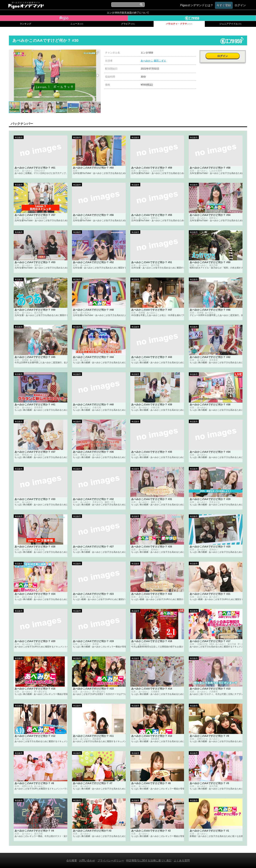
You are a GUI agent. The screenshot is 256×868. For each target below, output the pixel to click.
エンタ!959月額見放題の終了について (128, 13)
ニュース (77, 24)
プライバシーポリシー (111, 860)
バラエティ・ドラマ (179, 24)
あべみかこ (147, 61)
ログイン (223, 54)
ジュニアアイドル (230, 24)
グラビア (128, 24)
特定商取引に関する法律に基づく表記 (149, 860)
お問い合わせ (87, 860)
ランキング (26, 24)
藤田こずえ (160, 61)
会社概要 (72, 860)
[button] (97, 53)
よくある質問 (182, 860)
